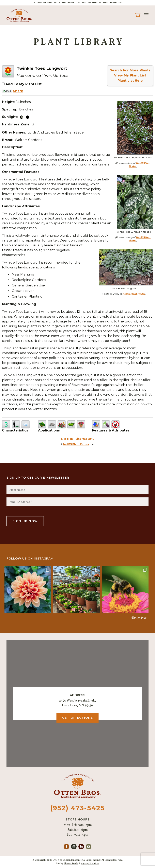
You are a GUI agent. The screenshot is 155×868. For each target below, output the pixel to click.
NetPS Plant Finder (134, 294)
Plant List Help (130, 81)
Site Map (67, 439)
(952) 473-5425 (77, 808)
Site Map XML (85, 439)
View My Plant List (130, 75)
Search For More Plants (130, 70)
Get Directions (78, 718)
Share (18, 91)
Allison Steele (71, 864)
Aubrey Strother (90, 864)
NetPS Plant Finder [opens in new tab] (76, 444)
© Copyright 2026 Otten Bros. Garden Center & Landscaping (66, 860)
